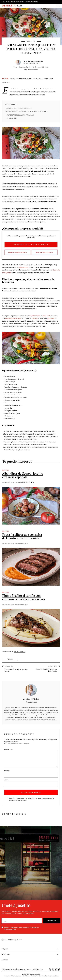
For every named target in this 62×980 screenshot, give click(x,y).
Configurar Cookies (17, 252)
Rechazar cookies (45, 252)
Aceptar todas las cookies (31, 245)
